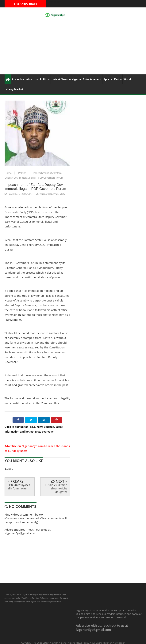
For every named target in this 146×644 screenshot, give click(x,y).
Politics (45, 79)
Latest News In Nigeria (66, 79)
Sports (108, 79)
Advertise (18, 79)
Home (8, 173)
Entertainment (92, 79)
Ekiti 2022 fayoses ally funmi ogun (19, 487)
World (127, 79)
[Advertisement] (73, 48)
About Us (32, 79)
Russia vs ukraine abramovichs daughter (56, 488)
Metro (118, 79)
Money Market (14, 89)
